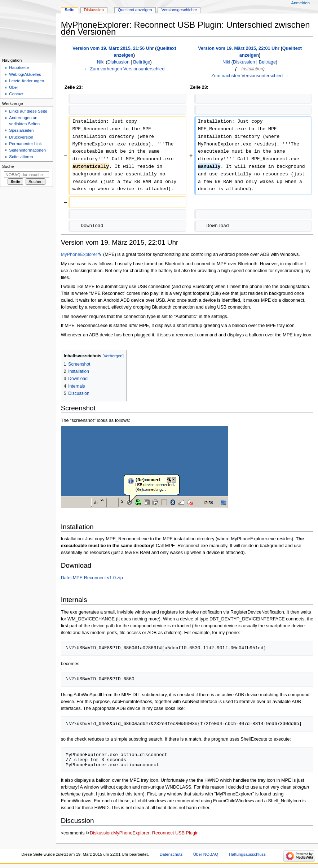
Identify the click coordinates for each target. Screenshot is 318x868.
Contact (16, 94)
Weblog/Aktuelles (25, 74)
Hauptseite (19, 67)
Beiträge (142, 62)
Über (14, 87)
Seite (69, 10)
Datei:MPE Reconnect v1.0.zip (92, 578)
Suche (8, 166)
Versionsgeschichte (179, 10)
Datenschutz (171, 854)
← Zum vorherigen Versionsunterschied (124, 69)
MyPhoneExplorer (79, 254)
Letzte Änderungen (26, 81)
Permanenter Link (25, 144)
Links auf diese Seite (28, 111)
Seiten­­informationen (27, 150)
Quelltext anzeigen (135, 10)
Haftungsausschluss (247, 854)
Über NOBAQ (206, 854)
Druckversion (21, 137)
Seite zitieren (21, 157)
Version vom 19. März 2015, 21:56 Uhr (113, 48)
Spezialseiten (21, 130)
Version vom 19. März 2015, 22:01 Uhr (239, 48)
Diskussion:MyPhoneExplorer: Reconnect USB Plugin (144, 833)
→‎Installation (250, 69)
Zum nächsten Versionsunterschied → (250, 76)
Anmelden (301, 3)
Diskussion (118, 62)
